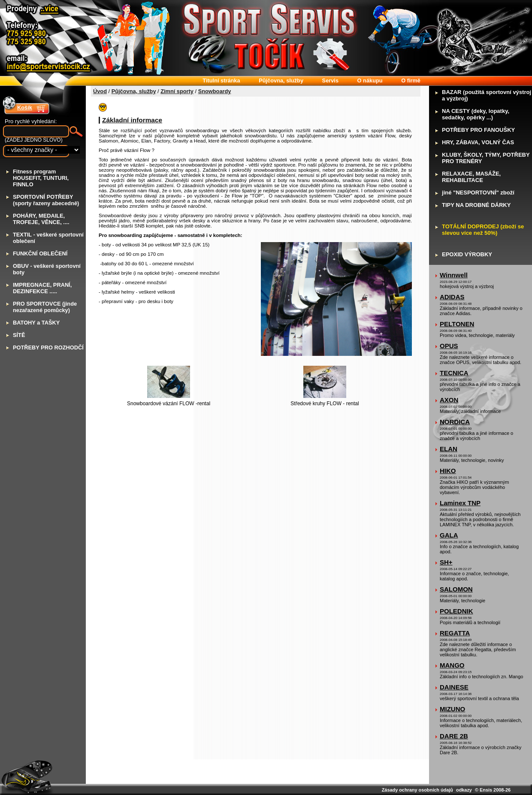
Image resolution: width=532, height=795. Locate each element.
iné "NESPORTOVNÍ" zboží (478, 193)
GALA (449, 535)
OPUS (449, 346)
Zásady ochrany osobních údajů (417, 790)
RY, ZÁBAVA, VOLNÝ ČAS (478, 142)
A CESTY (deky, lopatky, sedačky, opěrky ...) (476, 114)
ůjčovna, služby (281, 80)
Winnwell (454, 275)
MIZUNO (452, 709)
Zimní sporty (177, 91)
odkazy (464, 790)
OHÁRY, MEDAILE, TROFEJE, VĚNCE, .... (41, 219)
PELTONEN (457, 324)
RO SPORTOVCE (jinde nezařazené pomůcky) (45, 307)
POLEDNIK (456, 611)
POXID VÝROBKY (467, 254)
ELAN (449, 449)
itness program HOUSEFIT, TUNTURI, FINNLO (41, 178)
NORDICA (455, 422)
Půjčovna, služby (134, 91)
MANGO (452, 665)
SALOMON (456, 589)
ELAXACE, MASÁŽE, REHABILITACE (471, 177)
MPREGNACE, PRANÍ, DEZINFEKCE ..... (42, 288)
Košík (25, 108)
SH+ (446, 562)
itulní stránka (221, 80)
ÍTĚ (19, 335)
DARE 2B (454, 736)
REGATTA (455, 633)
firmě (411, 80)
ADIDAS (452, 297)
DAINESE (454, 687)
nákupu (370, 80)
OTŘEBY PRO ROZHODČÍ (48, 347)
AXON (449, 400)
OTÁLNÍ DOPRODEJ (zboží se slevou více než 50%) (483, 230)
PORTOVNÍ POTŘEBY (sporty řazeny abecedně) (46, 200)
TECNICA (454, 373)
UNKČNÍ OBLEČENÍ (40, 253)
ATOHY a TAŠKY (36, 323)
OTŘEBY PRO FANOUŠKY (478, 130)
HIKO (448, 471)
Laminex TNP (460, 503)
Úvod (100, 91)
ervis (330, 80)
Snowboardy (215, 91)
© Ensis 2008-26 (493, 790)
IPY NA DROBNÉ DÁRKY (476, 205)
